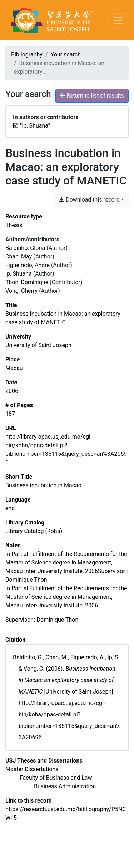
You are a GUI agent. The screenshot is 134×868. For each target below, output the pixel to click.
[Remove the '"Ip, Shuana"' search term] (35, 126)
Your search (66, 55)
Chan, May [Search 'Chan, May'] (19, 257)
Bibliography (27, 55)
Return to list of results (92, 96)
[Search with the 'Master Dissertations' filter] (32, 769)
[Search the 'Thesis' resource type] (14, 225)
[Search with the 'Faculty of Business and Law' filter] (56, 778)
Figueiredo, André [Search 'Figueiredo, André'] (28, 265)
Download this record (89, 200)
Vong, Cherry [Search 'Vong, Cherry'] (21, 291)
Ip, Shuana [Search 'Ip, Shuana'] (19, 274)
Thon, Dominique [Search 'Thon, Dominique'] (27, 282)
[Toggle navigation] (118, 20)
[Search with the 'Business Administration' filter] (65, 786)
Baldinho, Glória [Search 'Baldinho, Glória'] (25, 248)
